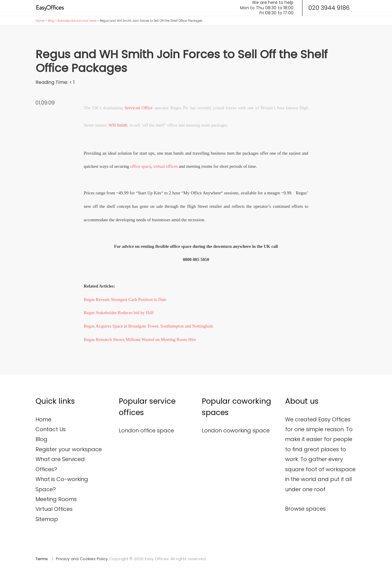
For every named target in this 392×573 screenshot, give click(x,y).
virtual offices (165, 166)
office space (141, 166)
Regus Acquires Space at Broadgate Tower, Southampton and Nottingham (149, 326)
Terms (42, 559)
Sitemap (47, 519)
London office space (146, 430)
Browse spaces (305, 509)
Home (40, 21)
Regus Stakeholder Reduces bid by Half (119, 313)
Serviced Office (139, 108)
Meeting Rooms (56, 499)
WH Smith (118, 125)
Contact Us (51, 429)
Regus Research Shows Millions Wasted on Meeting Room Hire (140, 340)
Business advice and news (77, 21)
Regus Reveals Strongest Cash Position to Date (125, 299)
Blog (51, 21)
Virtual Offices (54, 509)
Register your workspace (69, 449)
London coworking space (236, 430)
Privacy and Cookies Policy (82, 559)
